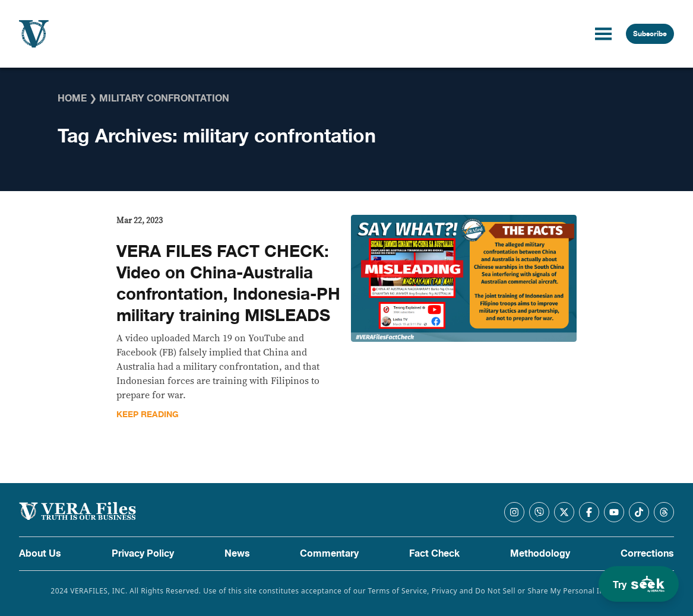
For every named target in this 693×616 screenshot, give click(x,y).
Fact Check (434, 554)
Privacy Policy (143, 554)
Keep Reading (148, 415)
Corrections (647, 554)
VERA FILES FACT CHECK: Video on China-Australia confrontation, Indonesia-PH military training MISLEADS (228, 284)
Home (72, 99)
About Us (40, 554)
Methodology (540, 554)
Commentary (329, 554)
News (237, 554)
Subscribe (650, 34)
